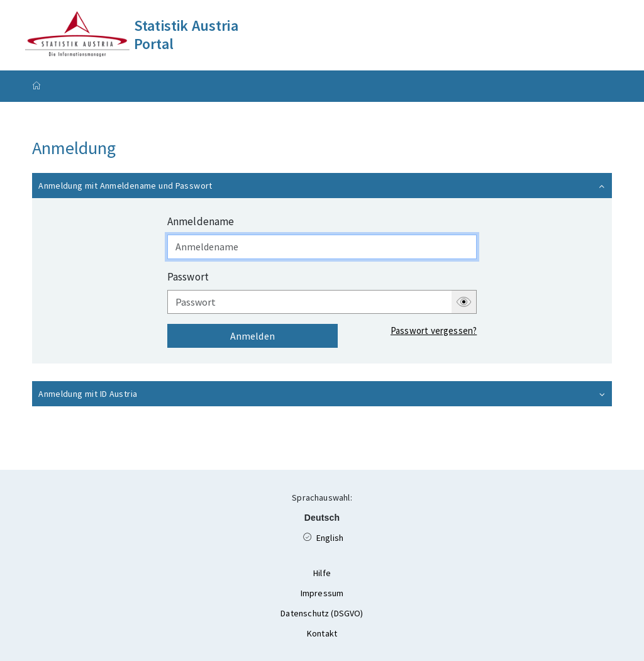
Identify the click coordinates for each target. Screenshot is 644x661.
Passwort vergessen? (434, 330)
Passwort (188, 277)
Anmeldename (201, 221)
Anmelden (253, 336)
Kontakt (322, 633)
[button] (322, 186)
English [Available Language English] (337, 536)
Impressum (322, 593)
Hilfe (322, 573)
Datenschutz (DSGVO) (322, 613)
